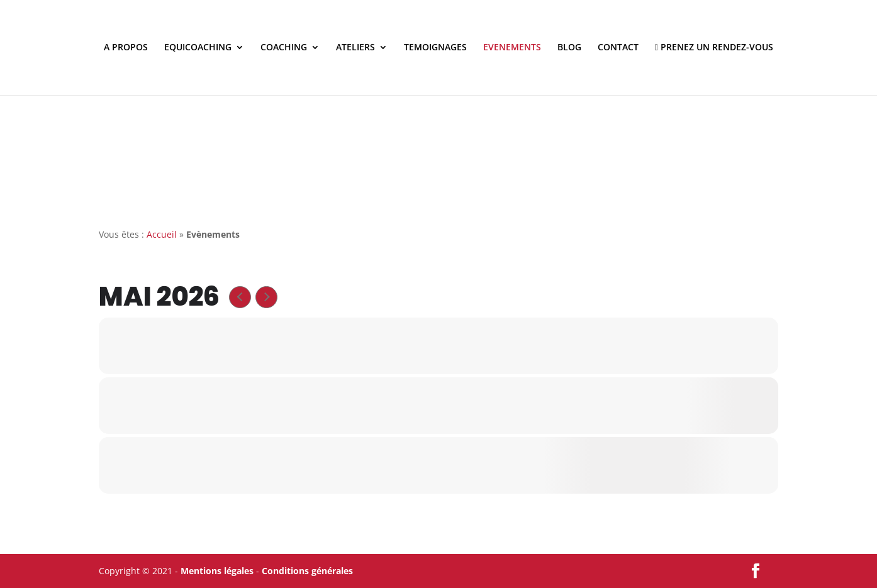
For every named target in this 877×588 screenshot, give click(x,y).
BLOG (569, 48)
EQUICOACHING (198, 48)
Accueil (162, 234)
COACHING (284, 48)
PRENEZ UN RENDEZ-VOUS (714, 48)
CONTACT (618, 48)
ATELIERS (355, 48)
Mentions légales (217, 571)
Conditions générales (307, 571)
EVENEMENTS (512, 48)
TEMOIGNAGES (435, 48)
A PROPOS (126, 48)
